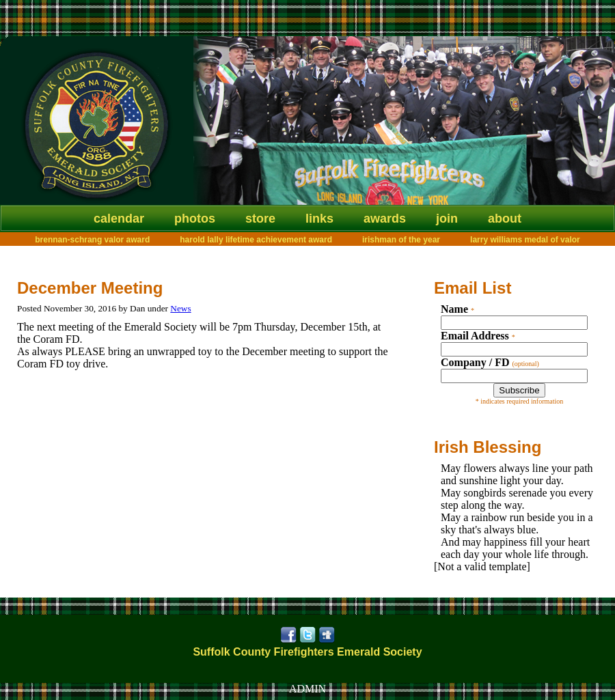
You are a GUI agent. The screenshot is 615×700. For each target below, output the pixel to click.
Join (447, 219)
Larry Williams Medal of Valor (525, 240)
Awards (385, 219)
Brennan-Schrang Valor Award (92, 240)
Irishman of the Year (401, 240)
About (505, 219)
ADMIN (307, 689)
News (180, 308)
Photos (195, 219)
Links (319, 219)
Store (260, 219)
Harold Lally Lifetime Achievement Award (256, 240)
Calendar (119, 219)
